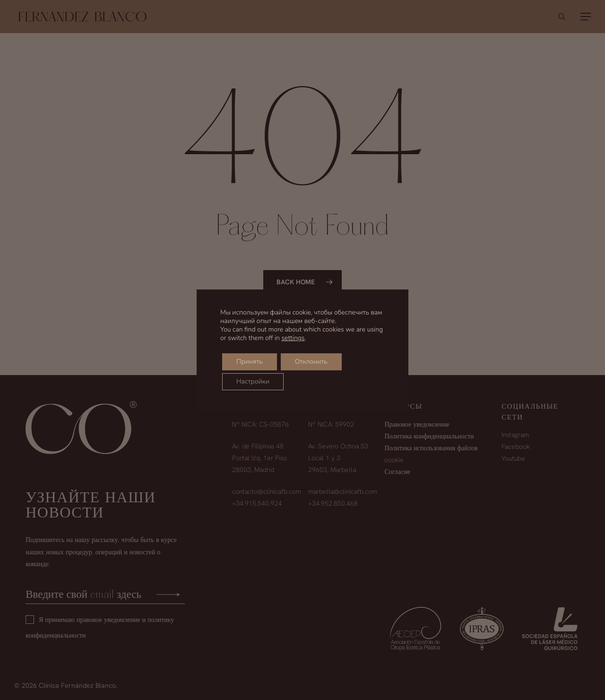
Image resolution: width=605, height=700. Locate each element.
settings (293, 338)
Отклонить (311, 362)
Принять (250, 362)
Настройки (253, 381)
